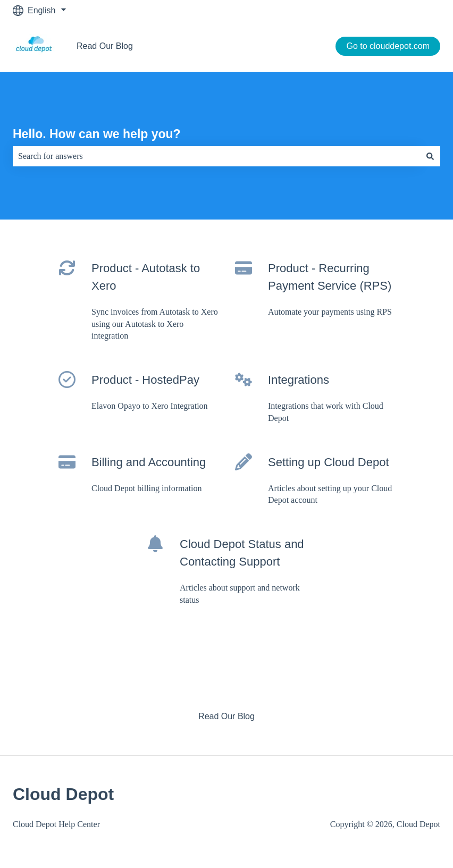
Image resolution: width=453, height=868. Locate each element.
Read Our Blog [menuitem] (226, 716)
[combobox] (216, 156)
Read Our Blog (105, 46)
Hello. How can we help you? (97, 134)
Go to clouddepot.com (388, 46)
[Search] (430, 156)
